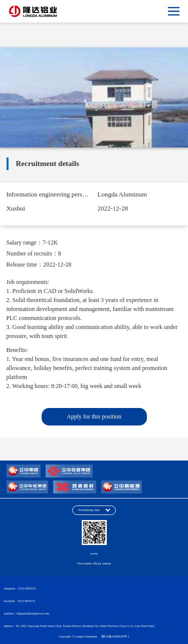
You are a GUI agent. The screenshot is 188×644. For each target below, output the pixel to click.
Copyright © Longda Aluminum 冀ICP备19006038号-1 (94, 636)
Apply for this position (94, 416)
